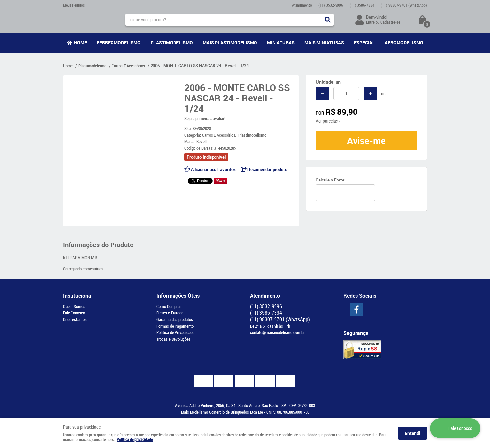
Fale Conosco (74, 313)
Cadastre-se (390, 22)
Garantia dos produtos (175, 319)
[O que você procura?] (328, 20)
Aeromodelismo (404, 43)
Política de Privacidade (175, 332)
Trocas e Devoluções (174, 339)
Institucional (78, 296)
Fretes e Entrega (170, 313)
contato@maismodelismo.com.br (277, 332)
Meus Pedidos (74, 5)
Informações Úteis (178, 296)
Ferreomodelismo (119, 43)
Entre (370, 22)
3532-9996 (331, 5)
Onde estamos (75, 319)
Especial (364, 43)
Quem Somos (74, 306)
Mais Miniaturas (324, 43)
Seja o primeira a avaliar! (205, 118)
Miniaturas (281, 43)
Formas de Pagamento (175, 326)
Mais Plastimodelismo (230, 43)
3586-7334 (362, 5)
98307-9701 (404, 5)
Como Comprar (169, 306)
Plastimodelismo (172, 43)
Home (80, 43)
